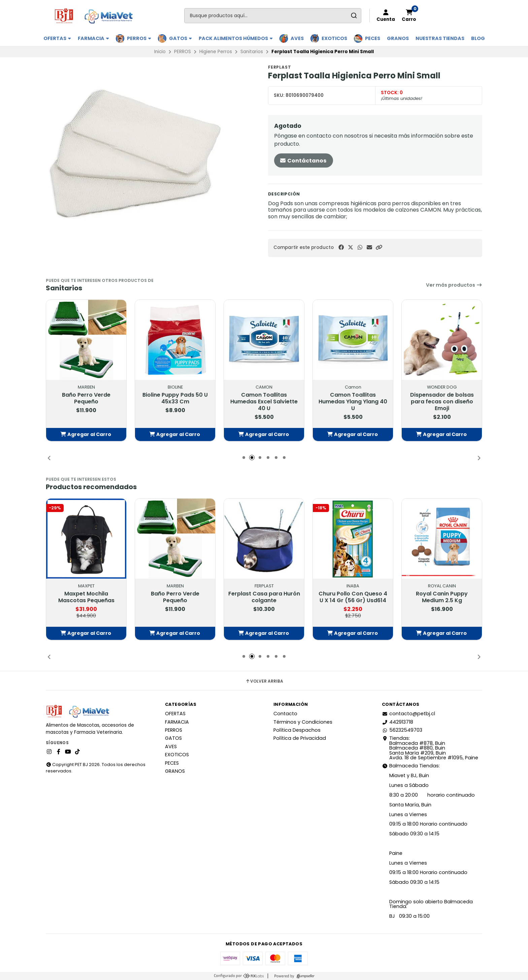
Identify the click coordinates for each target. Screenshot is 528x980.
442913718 (398, 722)
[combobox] (273, 16)
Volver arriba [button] (264, 681)
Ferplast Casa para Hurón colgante (264, 597)
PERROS (139, 38)
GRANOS (398, 38)
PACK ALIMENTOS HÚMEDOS (236, 38)
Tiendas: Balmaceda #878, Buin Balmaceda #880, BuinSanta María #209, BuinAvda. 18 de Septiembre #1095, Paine (430, 748)
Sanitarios (252, 52)
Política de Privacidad (300, 738)
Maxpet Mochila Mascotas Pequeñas (86, 597)
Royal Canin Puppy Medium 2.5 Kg (442, 597)
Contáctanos (303, 161)
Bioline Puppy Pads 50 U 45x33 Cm (175, 398)
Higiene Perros (216, 52)
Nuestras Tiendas (440, 38)
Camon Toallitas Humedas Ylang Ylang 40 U (353, 401)
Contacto (285, 714)
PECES (373, 38)
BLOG (478, 38)
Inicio (160, 52)
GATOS (180, 38)
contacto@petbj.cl (408, 714)
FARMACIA (93, 38)
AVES (297, 38)
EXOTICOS (334, 38)
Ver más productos (454, 285)
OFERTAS (57, 38)
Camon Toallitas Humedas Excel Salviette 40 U (264, 401)
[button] (379, 247)
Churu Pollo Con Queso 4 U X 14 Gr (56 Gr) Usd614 (353, 597)
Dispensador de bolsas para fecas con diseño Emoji (442, 401)
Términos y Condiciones (303, 722)
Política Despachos (297, 730)
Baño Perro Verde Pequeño (86, 398)
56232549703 (402, 730)
